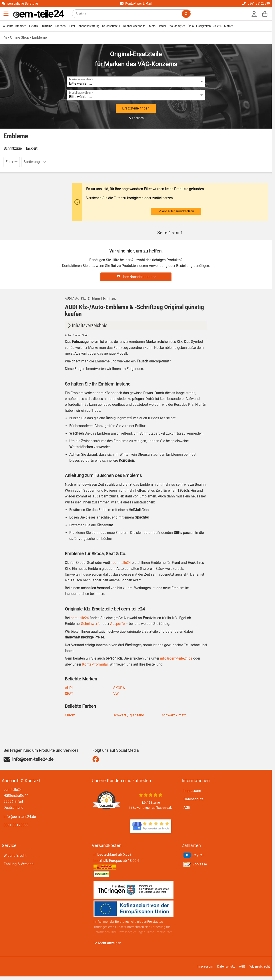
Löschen (136, 118)
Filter (72, 26)
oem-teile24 (122, 563)
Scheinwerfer (91, 624)
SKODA (119, 688)
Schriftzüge (13, 148)
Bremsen (21, 26)
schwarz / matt (174, 715)
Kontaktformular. (95, 664)
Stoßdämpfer (177, 26)
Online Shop (20, 37)
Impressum (192, 791)
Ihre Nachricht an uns (136, 277)
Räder (163, 26)
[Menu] (6, 14)
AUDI (69, 688)
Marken (229, 26)
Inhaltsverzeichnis (87, 325)
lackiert (32, 148)
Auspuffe (117, 624)
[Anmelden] (254, 14)
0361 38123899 (256, 3)
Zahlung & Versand (19, 864)
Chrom (70, 715)
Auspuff (8, 26)
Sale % (217, 26)
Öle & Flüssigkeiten (199, 26)
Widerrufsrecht (15, 856)
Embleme (46, 26)
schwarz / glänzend (129, 715)
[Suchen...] (186, 14)
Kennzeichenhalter (135, 26)
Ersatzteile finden (136, 108)
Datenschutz (193, 799)
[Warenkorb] (265, 14)
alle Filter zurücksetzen (176, 211)
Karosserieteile (111, 26)
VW (116, 694)
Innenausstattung (89, 26)
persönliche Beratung (20, 3)
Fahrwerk (61, 26)
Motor (153, 26)
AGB (187, 808)
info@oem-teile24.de (176, 658)
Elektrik (34, 26)
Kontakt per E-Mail (136, 3)
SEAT (69, 694)
